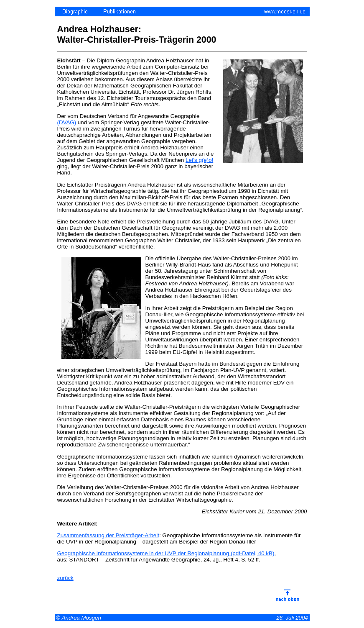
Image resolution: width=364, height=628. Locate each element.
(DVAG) (67, 122)
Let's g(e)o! (199, 160)
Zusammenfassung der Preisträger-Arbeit (108, 535)
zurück (65, 578)
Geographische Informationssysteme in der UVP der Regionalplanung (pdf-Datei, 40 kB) (166, 553)
